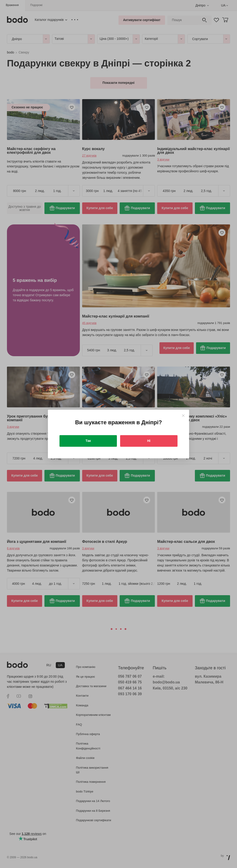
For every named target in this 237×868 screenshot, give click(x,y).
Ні (149, 441)
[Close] (183, 416)
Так (88, 441)
